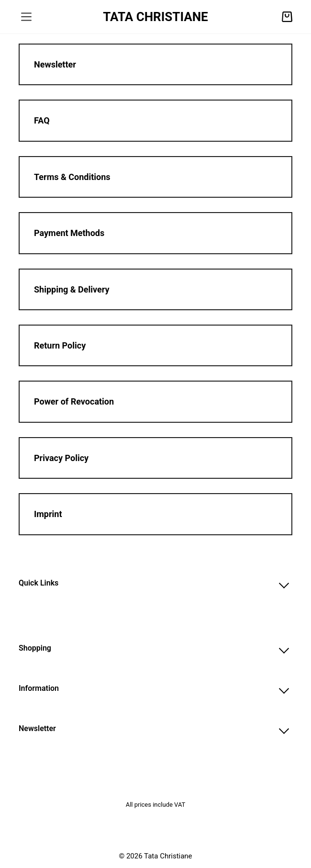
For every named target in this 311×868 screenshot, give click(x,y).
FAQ (42, 120)
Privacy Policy (61, 458)
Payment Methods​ (69, 233)
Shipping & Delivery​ (72, 289)
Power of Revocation (74, 401)
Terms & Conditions (72, 177)
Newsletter (55, 64)
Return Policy (60, 345)
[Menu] (26, 17)
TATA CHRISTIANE (155, 17)
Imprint (48, 514)
